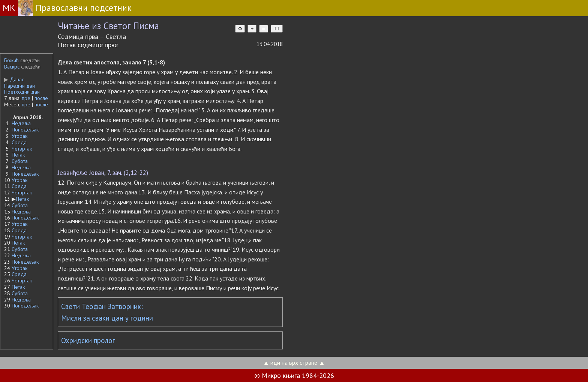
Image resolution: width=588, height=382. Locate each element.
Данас (14, 79)
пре (26, 98)
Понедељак (25, 130)
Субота (20, 161)
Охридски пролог (88, 340)
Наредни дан (19, 86)
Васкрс (12, 67)
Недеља (21, 123)
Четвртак (22, 149)
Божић (11, 60)
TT (277, 29)
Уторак (19, 136)
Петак (18, 155)
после (41, 98)
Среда (19, 142)
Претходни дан (22, 92)
